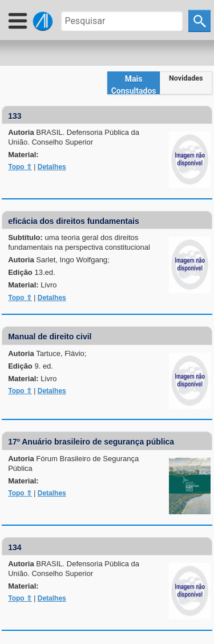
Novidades (186, 78)
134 (15, 547)
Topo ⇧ (20, 167)
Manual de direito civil (50, 337)
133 (15, 116)
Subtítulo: (79, 242)
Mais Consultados (134, 84)
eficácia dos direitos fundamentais (74, 221)
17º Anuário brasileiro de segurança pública (91, 442)
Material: (23, 155)
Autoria (74, 137)
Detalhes (52, 167)
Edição (31, 272)
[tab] (134, 83)
